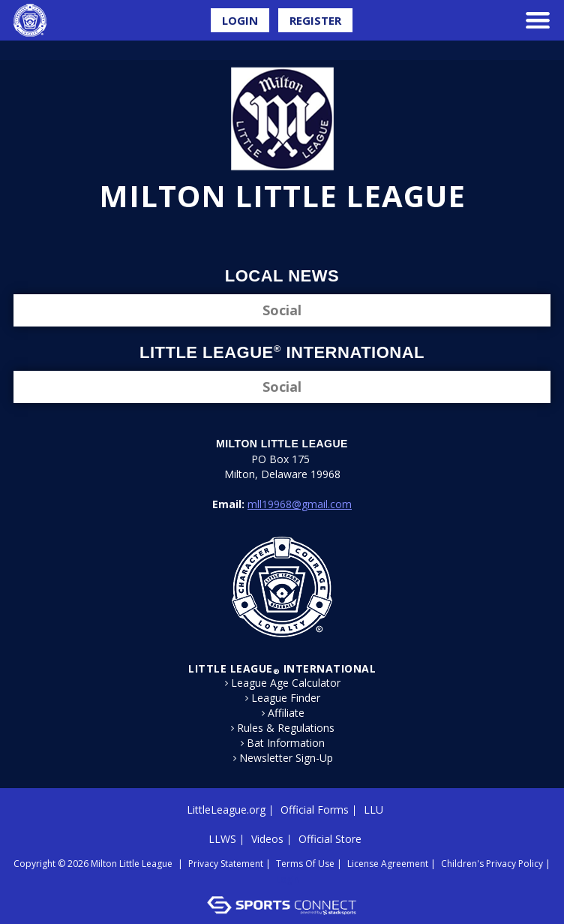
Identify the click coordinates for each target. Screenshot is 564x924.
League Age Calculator (286, 683)
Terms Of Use (305, 864)
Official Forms (315, 810)
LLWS (222, 839)
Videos (267, 839)
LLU (373, 810)
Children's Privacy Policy (492, 864)
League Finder (286, 698)
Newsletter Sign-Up (286, 758)
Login (240, 20)
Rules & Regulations (286, 728)
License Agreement (388, 864)
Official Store (330, 839)
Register (315, 20)
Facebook (273, 237)
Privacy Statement (226, 864)
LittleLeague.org (226, 810)
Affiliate (286, 713)
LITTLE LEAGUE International (282, 668)
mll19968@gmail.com (300, 504)
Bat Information (286, 743)
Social (282, 310)
